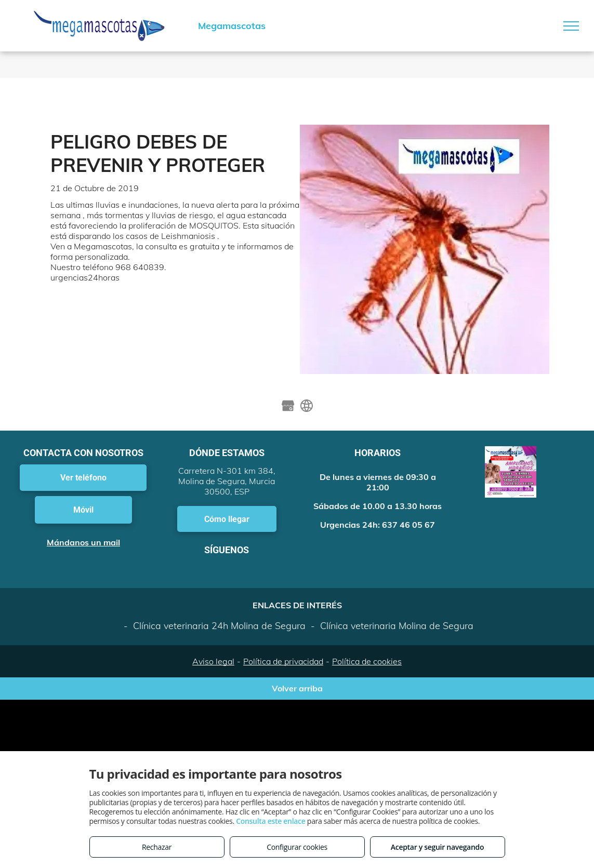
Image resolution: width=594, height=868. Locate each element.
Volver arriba (297, 688)
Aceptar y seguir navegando (437, 847)
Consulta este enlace (270, 821)
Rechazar (157, 847)
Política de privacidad (283, 661)
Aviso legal (213, 661)
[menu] (571, 26)
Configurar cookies (297, 847)
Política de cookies (367, 661)
